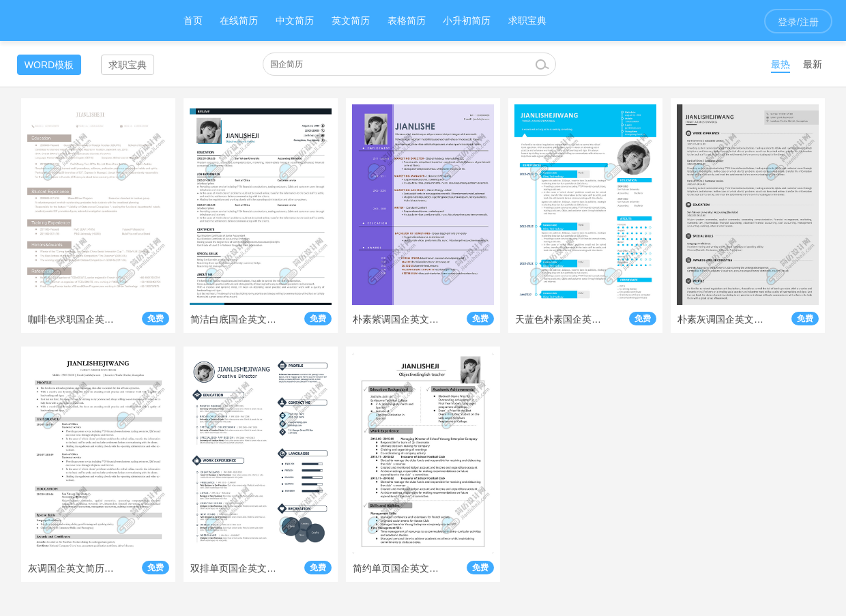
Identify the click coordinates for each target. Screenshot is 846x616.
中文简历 (295, 20)
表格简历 (407, 20)
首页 (193, 20)
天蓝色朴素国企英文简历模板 (559, 319)
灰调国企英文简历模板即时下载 (72, 568)
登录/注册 (798, 22)
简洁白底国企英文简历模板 (234, 319)
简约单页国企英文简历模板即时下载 (396, 568)
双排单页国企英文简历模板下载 (234, 568)
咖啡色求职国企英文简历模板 (72, 319)
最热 (781, 64)
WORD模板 (49, 65)
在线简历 (239, 20)
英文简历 (351, 20)
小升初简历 (467, 20)
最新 (813, 64)
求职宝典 (527, 20)
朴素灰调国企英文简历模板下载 (721, 319)
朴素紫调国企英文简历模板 (396, 319)
